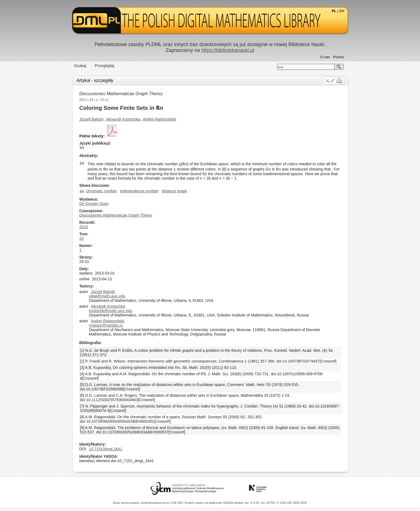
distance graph (175, 191)
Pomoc (339, 57)
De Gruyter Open (94, 204)
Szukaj (80, 66)
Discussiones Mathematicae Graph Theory (121, 94)
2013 (83, 100)
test (281, 67)
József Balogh (92, 119)
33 (91, 100)
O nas (325, 57)
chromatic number (101, 191)
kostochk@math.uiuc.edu (111, 311)
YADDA (229, 503)
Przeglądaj (105, 66)
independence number (139, 191)
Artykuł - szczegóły (95, 80)
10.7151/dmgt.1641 (105, 449)
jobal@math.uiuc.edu (107, 296)
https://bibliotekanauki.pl (228, 50)
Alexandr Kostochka (123, 119)
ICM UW (177, 503)
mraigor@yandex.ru (106, 325)
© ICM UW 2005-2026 (292, 503)
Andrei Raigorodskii (160, 119)
